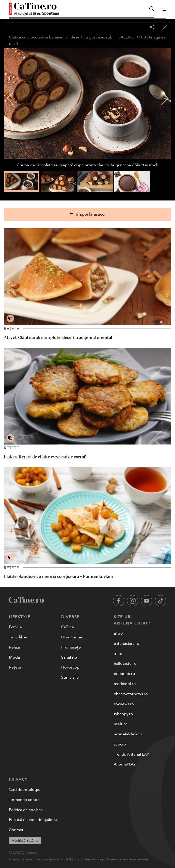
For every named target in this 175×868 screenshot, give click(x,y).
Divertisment (73, 637)
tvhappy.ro (123, 714)
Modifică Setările (25, 841)
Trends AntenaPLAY (131, 754)
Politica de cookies (26, 810)
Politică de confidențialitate (34, 820)
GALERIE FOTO (132, 37)
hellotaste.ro (125, 663)
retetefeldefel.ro (129, 734)
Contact (16, 830)
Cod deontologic (25, 790)
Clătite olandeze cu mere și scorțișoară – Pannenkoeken (58, 576)
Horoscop (70, 667)
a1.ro (118, 633)
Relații (14, 647)
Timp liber (18, 637)
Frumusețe (71, 647)
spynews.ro (124, 704)
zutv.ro (120, 744)
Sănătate (69, 657)
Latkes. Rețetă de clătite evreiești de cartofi (45, 457)
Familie (15, 627)
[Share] (152, 27)
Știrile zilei (70, 677)
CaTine (67, 627)
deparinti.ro (124, 674)
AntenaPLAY (125, 764)
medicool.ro (125, 684)
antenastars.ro (127, 643)
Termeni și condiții (25, 800)
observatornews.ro (131, 694)
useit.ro (121, 724)
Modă (14, 657)
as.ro (118, 654)
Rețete (11, 329)
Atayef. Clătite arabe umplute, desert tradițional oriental (58, 337)
